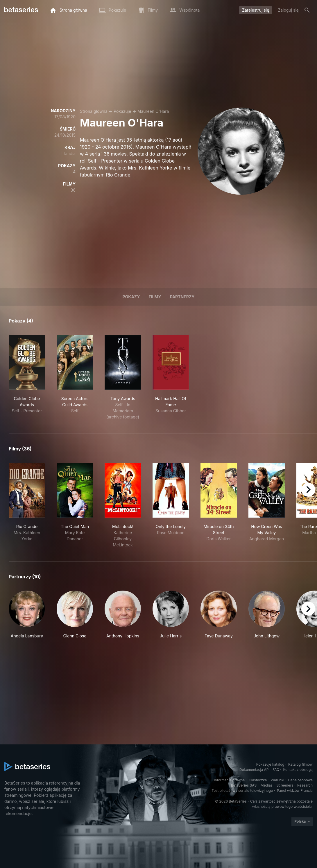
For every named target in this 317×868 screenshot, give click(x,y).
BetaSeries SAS (244, 785)
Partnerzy (182, 297)
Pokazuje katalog (270, 764)
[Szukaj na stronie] (307, 10)
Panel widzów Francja (295, 791)
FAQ (276, 770)
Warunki (277, 780)
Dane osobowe (300, 780)
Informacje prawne (229, 780)
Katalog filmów (300, 764)
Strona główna (94, 111)
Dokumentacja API (255, 770)
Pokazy (131, 297)
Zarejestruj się (256, 10)
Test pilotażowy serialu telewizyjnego (242, 791)
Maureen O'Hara (153, 111)
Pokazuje (122, 111)
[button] (27, 618)
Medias (267, 785)
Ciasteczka (258, 780)
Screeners (285, 785)
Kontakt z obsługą (298, 770)
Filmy (155, 297)
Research (305, 785)
